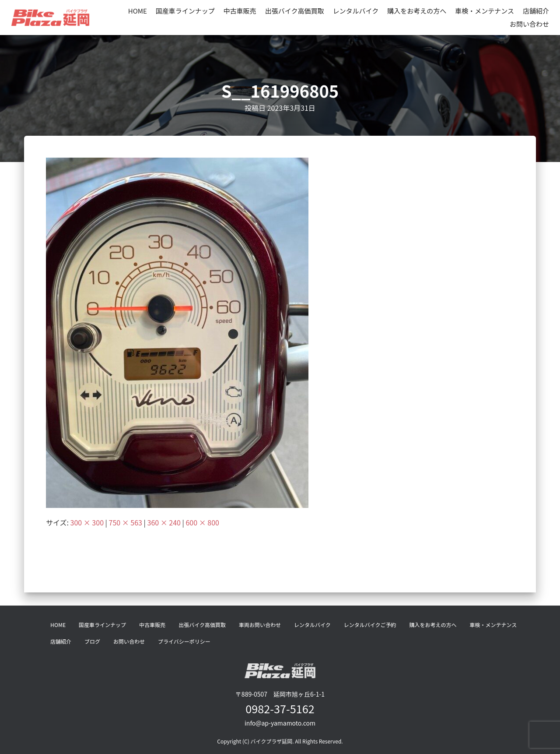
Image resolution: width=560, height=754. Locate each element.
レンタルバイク (356, 11)
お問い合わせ (529, 24)
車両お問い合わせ (260, 625)
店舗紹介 (536, 11)
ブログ (92, 641)
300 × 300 (87, 522)
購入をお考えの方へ (417, 11)
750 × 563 (126, 522)
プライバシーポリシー (184, 641)
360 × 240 (164, 522)
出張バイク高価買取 (295, 11)
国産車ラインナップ (185, 11)
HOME (138, 11)
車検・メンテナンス (485, 11)
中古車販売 (240, 11)
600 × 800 (202, 522)
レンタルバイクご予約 (370, 625)
